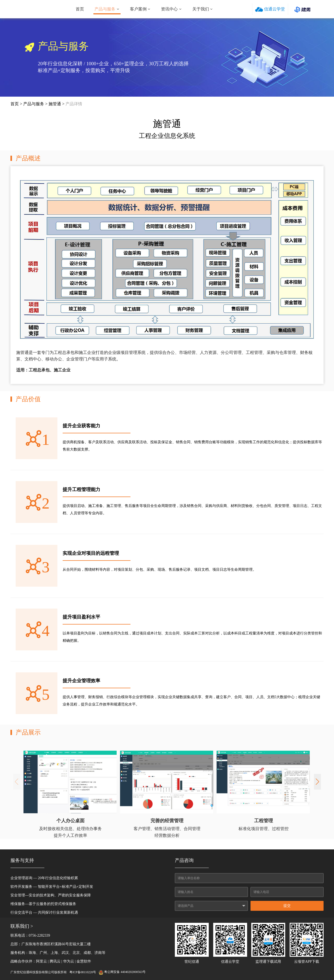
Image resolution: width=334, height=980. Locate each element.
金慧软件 (84, 961)
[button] (317, 782)
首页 (80, 9)
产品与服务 (105, 9)
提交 (287, 906)
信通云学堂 (270, 9)
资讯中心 (169, 9)
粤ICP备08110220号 (83, 972)
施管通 (55, 104)
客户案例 (138, 9)
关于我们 (201, 9)
